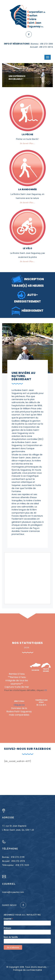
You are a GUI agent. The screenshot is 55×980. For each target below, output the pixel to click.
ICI (46, 690)
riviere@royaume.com (13, 892)
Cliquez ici (19, 705)
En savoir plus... (28, 143)
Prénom (7, 928)
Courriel (8, 919)
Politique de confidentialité (27, 970)
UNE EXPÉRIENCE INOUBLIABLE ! (17, 78)
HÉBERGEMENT (27, 311)
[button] (45, 83)
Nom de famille (11, 937)
